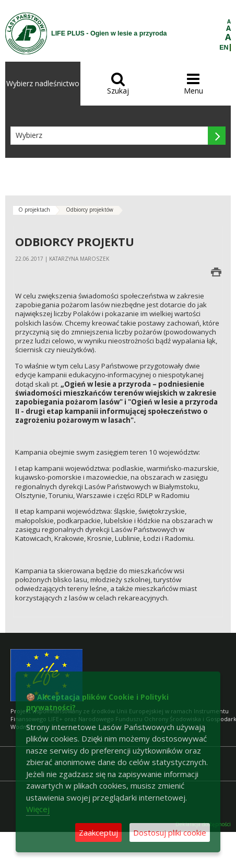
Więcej (38, 809)
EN (224, 48)
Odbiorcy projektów (90, 210)
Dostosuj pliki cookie (170, 832)
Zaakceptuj (98, 832)
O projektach (34, 210)
